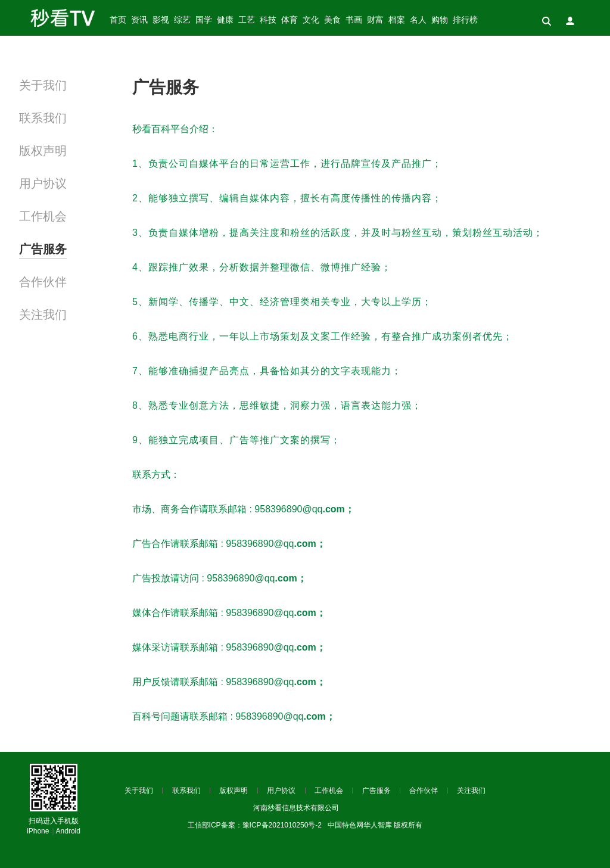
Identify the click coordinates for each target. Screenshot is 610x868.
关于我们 (43, 85)
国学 (204, 20)
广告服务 (43, 249)
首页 (118, 20)
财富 (375, 20)
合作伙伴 (43, 282)
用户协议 (43, 183)
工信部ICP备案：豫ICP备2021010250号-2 (255, 825)
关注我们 (43, 315)
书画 (354, 20)
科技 (268, 20)
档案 (397, 20)
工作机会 (43, 216)
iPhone (38, 831)
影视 (161, 20)
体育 (290, 20)
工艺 (247, 20)
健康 (225, 20)
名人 (418, 20)
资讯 (139, 20)
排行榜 (465, 20)
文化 (311, 20)
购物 (440, 20)
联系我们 (43, 118)
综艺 (182, 20)
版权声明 (43, 151)
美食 (332, 20)
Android (68, 831)
